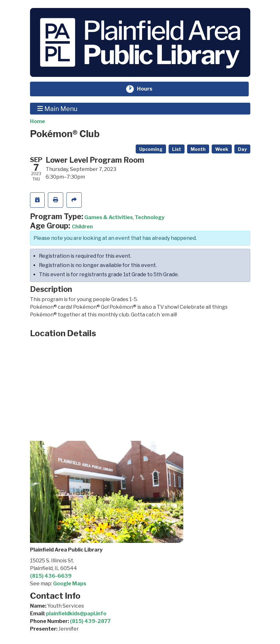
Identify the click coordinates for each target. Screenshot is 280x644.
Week (222, 149)
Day (242, 149)
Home (38, 121)
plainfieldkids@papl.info (76, 614)
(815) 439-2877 (90, 621)
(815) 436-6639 (51, 576)
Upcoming (151, 149)
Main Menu (57, 108)
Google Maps (70, 584)
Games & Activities (109, 217)
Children (82, 227)
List (177, 149)
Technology (150, 217)
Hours (148, 89)
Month (198, 149)
